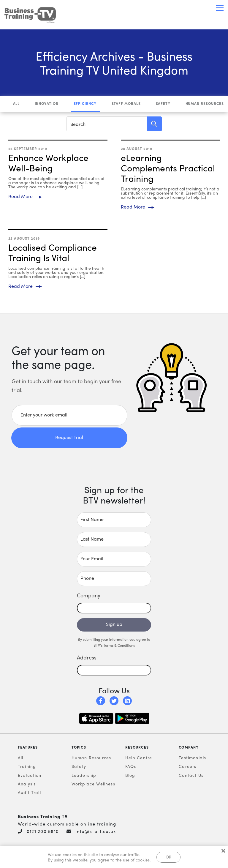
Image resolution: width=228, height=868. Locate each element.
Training (27, 766)
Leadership (84, 775)
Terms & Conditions (119, 646)
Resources (137, 747)
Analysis (27, 784)
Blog (130, 775)
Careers (187, 766)
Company (189, 747)
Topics (79, 747)
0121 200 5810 (43, 831)
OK (168, 857)
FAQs (131, 766)
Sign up (114, 624)
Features (28, 747)
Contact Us (191, 775)
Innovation (47, 104)
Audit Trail (29, 793)
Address (87, 658)
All (16, 104)
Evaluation (30, 775)
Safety (163, 104)
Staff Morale (126, 104)
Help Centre (139, 758)
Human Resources (205, 104)
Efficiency (85, 104)
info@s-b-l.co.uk (96, 831)
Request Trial (69, 437)
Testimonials (192, 758)
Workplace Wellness (93, 784)
